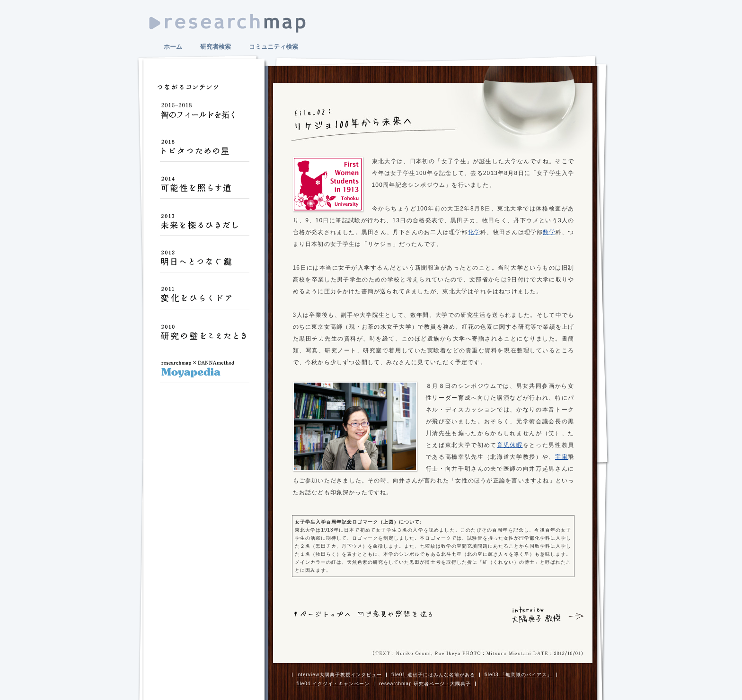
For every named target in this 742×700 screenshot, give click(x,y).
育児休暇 (510, 445)
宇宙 (561, 457)
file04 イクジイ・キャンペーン (333, 684)
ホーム (173, 47)
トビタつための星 (204, 151)
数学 (549, 232)
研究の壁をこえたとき (204, 336)
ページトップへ (322, 614)
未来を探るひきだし (204, 225)
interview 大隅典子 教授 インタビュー (534, 615)
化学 (474, 232)
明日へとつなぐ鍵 (204, 262)
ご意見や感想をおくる (395, 614)
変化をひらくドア (204, 299)
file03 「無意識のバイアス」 (519, 675)
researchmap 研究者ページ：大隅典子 (425, 684)
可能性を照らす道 (204, 188)
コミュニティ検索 (274, 47)
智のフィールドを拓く (204, 114)
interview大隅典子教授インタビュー (339, 675)
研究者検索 (216, 47)
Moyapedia (204, 373)
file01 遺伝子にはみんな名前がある (433, 675)
